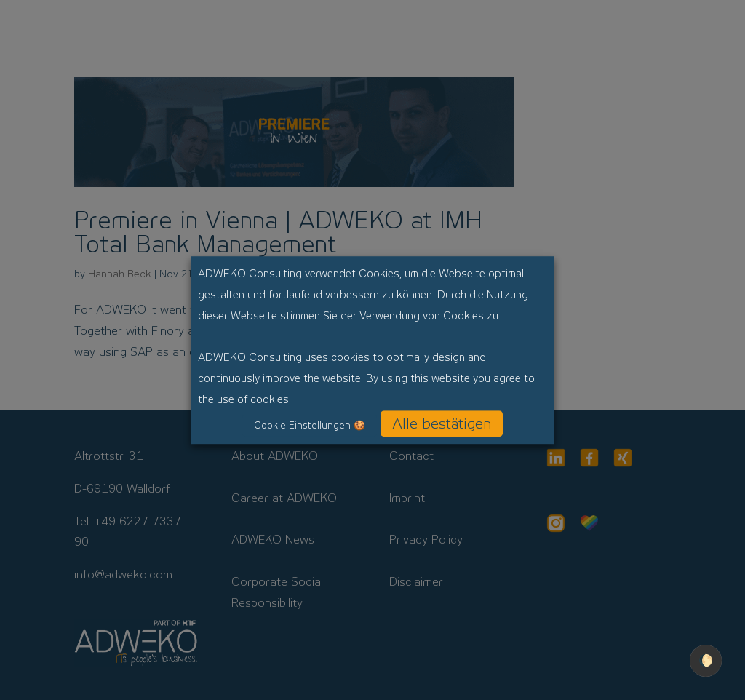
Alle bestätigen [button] (442, 423)
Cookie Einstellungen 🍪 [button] (310, 425)
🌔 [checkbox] (706, 660)
